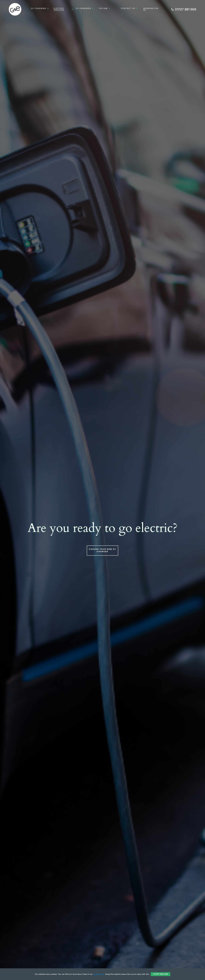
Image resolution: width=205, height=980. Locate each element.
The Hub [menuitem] (103, 8)
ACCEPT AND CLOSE (160, 974)
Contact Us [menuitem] (128, 8)
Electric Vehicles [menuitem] (59, 9)
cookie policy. (99, 974)
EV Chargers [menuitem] (84, 8)
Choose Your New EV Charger (102, 550)
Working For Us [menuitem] (151, 9)
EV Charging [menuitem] (39, 8)
